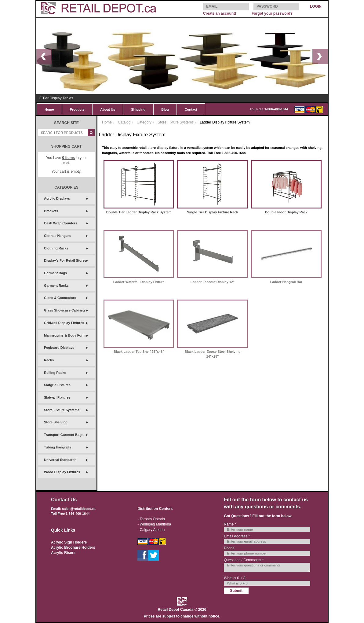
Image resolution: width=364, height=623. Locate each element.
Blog (165, 109)
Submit (236, 591)
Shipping (138, 109)
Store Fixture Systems (62, 410)
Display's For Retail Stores (65, 260)
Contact (191, 109)
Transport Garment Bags (64, 435)
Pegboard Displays (59, 348)
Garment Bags (55, 273)
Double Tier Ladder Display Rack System (139, 212)
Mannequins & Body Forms (66, 335)
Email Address (237, 536)
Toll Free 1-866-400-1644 (269, 109)
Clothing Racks (56, 248)
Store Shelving (56, 422)
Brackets (51, 211)
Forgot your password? (272, 13)
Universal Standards (60, 460)
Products (77, 109)
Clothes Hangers (57, 236)
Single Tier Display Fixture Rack (212, 212)
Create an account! (220, 13)
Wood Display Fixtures (62, 472)
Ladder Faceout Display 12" (213, 282)
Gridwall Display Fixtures (64, 323)
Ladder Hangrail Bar (286, 282)
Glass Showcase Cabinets (65, 310)
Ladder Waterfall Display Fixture (139, 282)
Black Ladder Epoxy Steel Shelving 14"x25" (212, 354)
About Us (108, 109)
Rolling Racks (55, 373)
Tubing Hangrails (58, 447)
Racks (49, 360)
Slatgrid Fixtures (57, 385)
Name (230, 524)
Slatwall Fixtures (57, 397)
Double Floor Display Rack (286, 212)
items (69, 158)
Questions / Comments (244, 560)
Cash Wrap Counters (61, 223)
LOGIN (316, 6)
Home (49, 109)
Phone (229, 548)
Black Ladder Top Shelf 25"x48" (139, 352)
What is (235, 578)
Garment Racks (56, 286)
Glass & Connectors (60, 298)
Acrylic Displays (57, 198)
